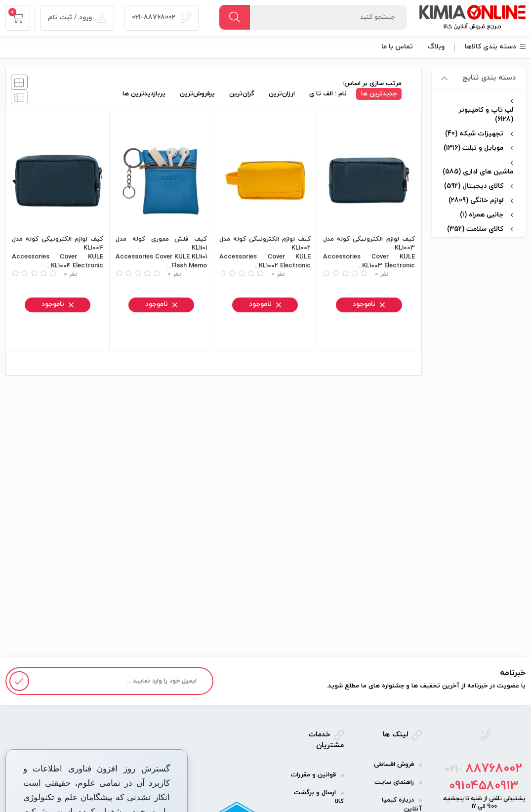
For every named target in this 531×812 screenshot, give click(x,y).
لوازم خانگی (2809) (476, 200)
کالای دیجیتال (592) (474, 186)
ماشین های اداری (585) (478, 172)
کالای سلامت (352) (475, 229)
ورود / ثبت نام (77, 18)
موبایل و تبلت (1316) (473, 148)
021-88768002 (161, 18)
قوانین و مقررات (313, 775)
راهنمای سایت (394, 782)
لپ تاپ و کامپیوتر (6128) (486, 115)
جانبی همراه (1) (482, 215)
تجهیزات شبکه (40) (474, 134)
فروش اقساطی (394, 765)
